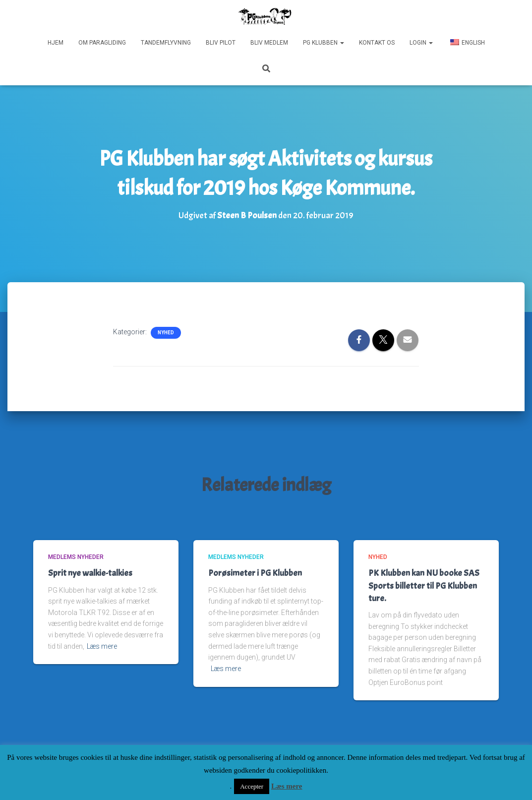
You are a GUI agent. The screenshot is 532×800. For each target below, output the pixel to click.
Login (421, 43)
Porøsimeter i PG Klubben (255, 573)
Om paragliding (102, 43)
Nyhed (166, 333)
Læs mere (102, 646)
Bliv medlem (269, 43)
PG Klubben (324, 43)
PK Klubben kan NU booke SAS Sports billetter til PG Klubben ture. (424, 585)
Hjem (56, 43)
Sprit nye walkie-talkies (90, 573)
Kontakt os (377, 43)
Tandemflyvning (166, 43)
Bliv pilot (221, 43)
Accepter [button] (252, 786)
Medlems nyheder (76, 557)
